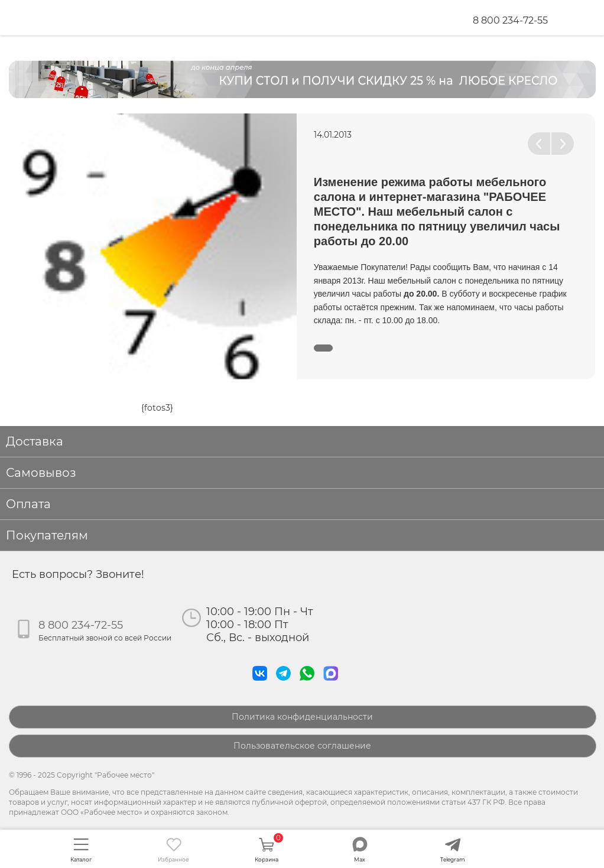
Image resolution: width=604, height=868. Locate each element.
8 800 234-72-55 (510, 20)
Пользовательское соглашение (302, 746)
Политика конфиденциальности (302, 717)
